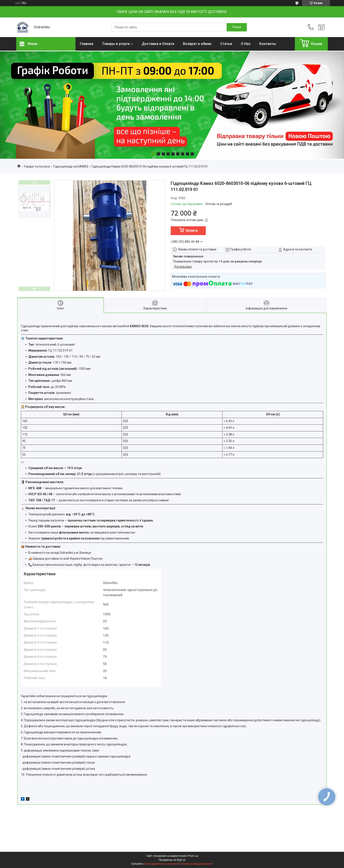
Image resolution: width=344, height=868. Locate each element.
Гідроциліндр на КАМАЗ (71, 166)
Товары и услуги (116, 44)
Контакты (268, 44)
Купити (192, 231)
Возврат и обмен (197, 44)
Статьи (226, 44)
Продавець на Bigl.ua (172, 860)
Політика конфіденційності (196, 864)
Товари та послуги (37, 166)
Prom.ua (193, 856)
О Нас (246, 44)
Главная (87, 44)
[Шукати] (237, 27)
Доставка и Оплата (158, 44)
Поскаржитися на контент (161, 864)
